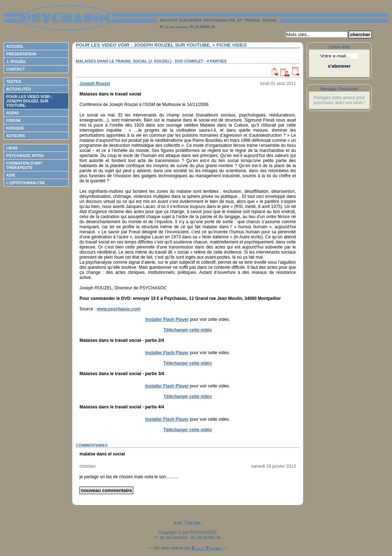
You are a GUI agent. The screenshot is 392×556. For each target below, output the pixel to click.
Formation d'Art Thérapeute (24, 165)
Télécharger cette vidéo (188, 330)
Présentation (21, 54)
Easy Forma (207, 548)
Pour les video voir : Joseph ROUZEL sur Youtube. (29, 101)
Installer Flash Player (167, 319)
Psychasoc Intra (25, 156)
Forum (13, 120)
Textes (14, 81)
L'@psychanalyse (26, 183)
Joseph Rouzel (95, 84)
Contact (16, 69)
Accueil (15, 46)
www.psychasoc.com (119, 309)
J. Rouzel (16, 61)
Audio (12, 113)
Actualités (18, 89)
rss (178, 522)
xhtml (194, 522)
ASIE (11, 175)
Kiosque (15, 128)
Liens (12, 148)
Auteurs (16, 136)
